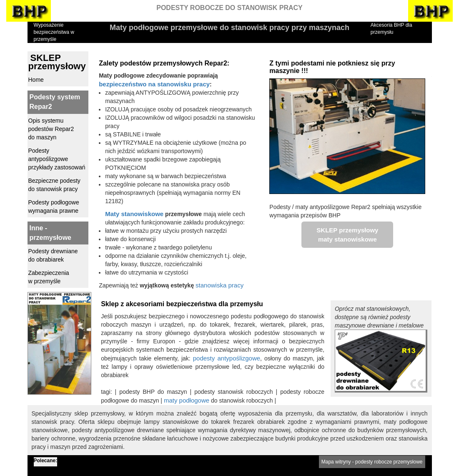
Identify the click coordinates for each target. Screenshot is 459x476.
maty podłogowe (187, 400)
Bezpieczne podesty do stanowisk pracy (54, 185)
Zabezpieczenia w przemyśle (49, 277)
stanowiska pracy (219, 285)
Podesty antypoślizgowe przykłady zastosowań (57, 159)
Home (36, 80)
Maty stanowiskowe (134, 214)
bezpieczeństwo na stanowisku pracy (154, 84)
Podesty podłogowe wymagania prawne (54, 207)
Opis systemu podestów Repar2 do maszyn (51, 129)
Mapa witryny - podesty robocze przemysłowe (372, 462)
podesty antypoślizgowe (227, 358)
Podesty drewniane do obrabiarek (53, 255)
